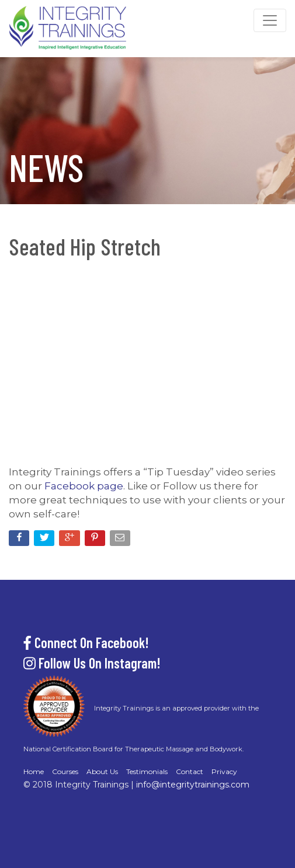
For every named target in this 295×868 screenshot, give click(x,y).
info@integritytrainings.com (193, 785)
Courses (65, 771)
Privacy (224, 771)
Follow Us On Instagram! (92, 663)
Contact (190, 771)
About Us (102, 771)
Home (34, 771)
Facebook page (84, 486)
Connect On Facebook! (86, 643)
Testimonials (147, 771)
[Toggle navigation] (270, 20)
